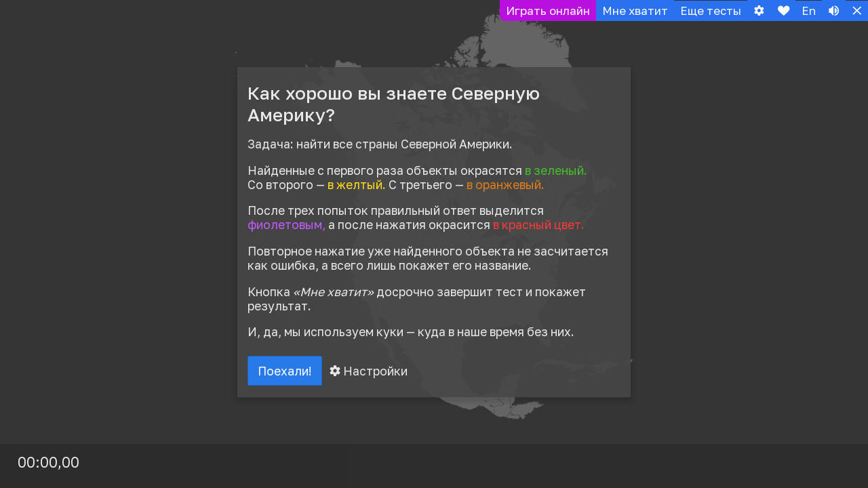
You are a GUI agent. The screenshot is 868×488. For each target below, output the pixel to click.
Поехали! (286, 371)
